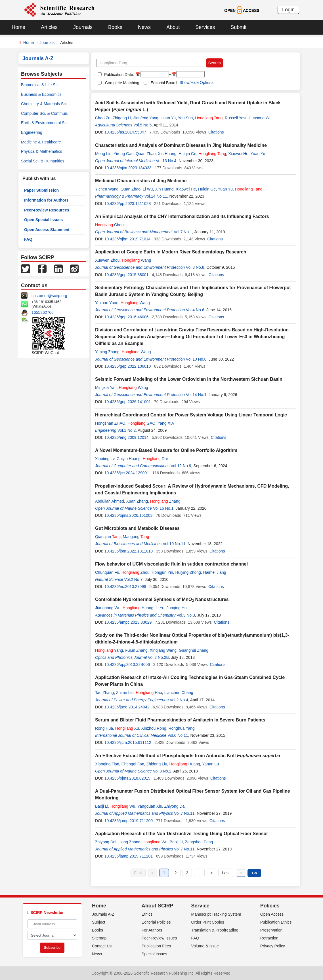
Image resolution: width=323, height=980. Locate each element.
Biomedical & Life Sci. (40, 85)
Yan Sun (185, 118)
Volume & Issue (205, 946)
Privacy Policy (273, 946)
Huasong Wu (260, 118)
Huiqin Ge (187, 154)
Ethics (147, 914)
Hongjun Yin (162, 572)
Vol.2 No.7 (134, 579)
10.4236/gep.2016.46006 (127, 317)
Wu (123, 806)
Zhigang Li (122, 118)
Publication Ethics (276, 922)
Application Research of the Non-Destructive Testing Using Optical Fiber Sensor (182, 834)
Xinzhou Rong (154, 728)
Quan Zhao (146, 154)
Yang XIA (166, 423)
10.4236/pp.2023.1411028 (128, 204)
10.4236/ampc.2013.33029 (128, 622)
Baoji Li (102, 806)
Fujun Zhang (136, 650)
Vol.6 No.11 (178, 735)
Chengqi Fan (133, 764)
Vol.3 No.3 (186, 615)
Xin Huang (167, 154)
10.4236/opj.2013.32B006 (127, 664)
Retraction (269, 938)
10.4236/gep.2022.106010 (128, 366)
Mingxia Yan (106, 388)
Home (18, 27)
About (173, 27)
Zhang (165, 501)
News (144, 27)
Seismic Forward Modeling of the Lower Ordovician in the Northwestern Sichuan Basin (189, 379)
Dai (155, 459)
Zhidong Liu (157, 764)
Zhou (136, 572)
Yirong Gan (123, 154)
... (199, 873)
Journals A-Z (103, 914)
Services (205, 27)
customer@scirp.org (49, 296)
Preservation (271, 930)
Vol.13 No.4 (166, 161)
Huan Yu (168, 118)
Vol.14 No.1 (196, 395)
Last (226, 873)
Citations (216, 132)
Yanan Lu (210, 764)
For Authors (152, 930)
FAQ (28, 239)
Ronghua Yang (181, 728)
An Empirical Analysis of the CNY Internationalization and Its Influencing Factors (182, 216)
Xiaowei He (238, 154)
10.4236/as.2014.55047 (125, 132)
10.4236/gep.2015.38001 (127, 275)
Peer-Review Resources (47, 210)
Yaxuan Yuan (107, 303)
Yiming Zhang (107, 352)
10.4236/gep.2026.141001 (128, 402)
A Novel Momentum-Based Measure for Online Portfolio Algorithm (166, 450)
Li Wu (148, 189)
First (138, 873)
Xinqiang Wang (163, 650)
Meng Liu (103, 154)
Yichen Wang (107, 189)
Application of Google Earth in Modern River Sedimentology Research (171, 252)
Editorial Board (164, 83)
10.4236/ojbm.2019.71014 (128, 239)
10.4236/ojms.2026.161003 (129, 515)
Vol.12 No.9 (181, 466)
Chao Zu (103, 118)
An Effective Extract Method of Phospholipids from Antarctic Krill (188, 756)
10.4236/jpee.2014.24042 (127, 707)
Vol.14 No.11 (156, 196)
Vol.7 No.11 (184, 813)
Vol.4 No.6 (195, 310)
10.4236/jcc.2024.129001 (127, 473)
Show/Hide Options (196, 82)
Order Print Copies (208, 922)
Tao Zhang (104, 693)
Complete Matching (122, 83)
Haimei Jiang (215, 572)
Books (115, 27)
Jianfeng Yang (146, 118)
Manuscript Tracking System (216, 914)
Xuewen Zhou (107, 260)
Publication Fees (156, 946)
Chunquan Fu (107, 572)
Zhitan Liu (125, 693)
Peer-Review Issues (159, 938)
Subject (99, 922)
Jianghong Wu (108, 608)
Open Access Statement (47, 230)
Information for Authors (46, 200)
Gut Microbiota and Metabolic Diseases (137, 528)
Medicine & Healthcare (41, 142)
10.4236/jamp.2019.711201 (129, 856)
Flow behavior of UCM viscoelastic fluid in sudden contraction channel (171, 564)
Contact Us (102, 946)
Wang (136, 260)
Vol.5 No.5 (143, 125)
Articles (49, 27)
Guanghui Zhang (194, 650)
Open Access (272, 914)
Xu (127, 728)
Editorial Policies (156, 922)
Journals (83, 27)
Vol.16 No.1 (163, 508)
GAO (141, 423)
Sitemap (99, 938)
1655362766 (43, 312)
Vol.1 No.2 (127, 430)
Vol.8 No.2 (162, 771)
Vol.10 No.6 (196, 359)
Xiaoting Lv (105, 459)
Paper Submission (41, 190)
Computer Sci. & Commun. (45, 113)
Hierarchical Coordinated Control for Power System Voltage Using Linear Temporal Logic (191, 415)
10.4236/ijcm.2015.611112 (128, 742)
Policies (270, 906)
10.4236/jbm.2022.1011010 (129, 551)
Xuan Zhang (137, 501)
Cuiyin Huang (129, 459)
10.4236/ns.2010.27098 (125, 587)
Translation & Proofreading (215, 930)
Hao (149, 693)
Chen (109, 225)
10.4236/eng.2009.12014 (127, 437)
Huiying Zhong (188, 572)
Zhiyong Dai (175, 806)
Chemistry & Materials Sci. (44, 104)
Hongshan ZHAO (110, 423)
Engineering (32, 132)
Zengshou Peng (199, 842)
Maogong (136, 537)
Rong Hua (104, 728)
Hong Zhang (129, 842)
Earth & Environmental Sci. (45, 123)
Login (288, 10)
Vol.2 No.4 (179, 700)
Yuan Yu (258, 154)
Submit (238, 27)
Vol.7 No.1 (183, 232)
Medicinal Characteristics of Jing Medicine (141, 181)
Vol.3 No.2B (158, 657)
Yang (109, 650)
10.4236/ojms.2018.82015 (127, 778)
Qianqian (108, 537)
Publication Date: (119, 75)
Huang (138, 608)
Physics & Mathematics (42, 151)
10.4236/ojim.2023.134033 (128, 168)
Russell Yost (236, 118)
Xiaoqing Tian (107, 764)
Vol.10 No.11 (174, 544)
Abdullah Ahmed (110, 501)
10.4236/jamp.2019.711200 (129, 821)
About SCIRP (158, 906)
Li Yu (160, 608)
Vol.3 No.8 (195, 267)
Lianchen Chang (179, 693)
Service (200, 906)
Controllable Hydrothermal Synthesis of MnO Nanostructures (162, 599)
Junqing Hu (177, 608)
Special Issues (154, 954)
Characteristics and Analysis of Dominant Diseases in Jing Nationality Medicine (181, 145)
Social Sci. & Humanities (43, 161)
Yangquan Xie (150, 806)
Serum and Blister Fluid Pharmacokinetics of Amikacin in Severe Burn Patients (180, 720)
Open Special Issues (43, 220)
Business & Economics (41, 94)
